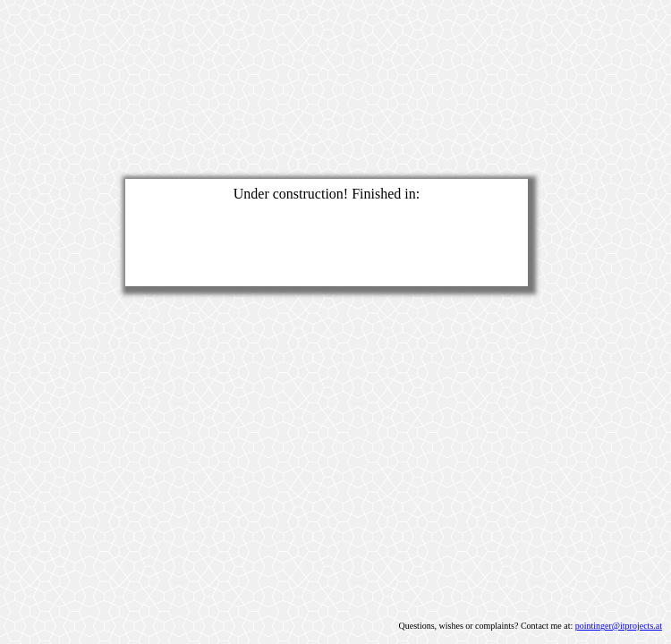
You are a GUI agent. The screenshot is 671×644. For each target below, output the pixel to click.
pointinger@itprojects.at (619, 626)
